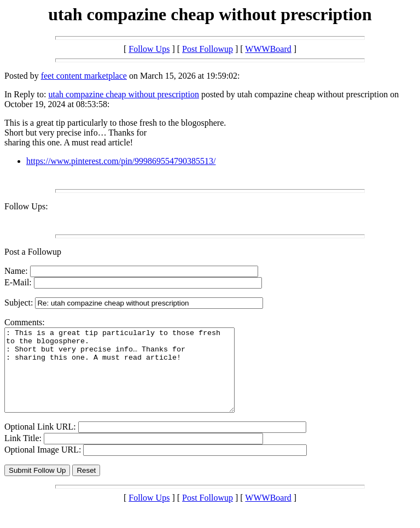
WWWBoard (268, 49)
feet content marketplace (84, 76)
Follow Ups (149, 49)
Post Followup (208, 49)
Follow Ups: (26, 206)
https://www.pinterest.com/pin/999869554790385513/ (121, 161)
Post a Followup (33, 252)
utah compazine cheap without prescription (123, 94)
